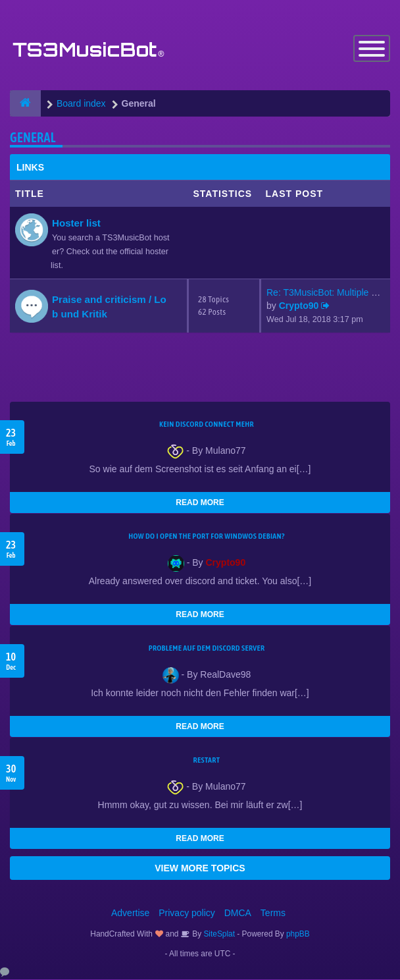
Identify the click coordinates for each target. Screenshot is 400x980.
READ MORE (200, 503)
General (33, 138)
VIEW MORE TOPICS (200, 869)
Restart (207, 761)
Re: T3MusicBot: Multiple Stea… (333, 293)
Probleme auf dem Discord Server (207, 649)
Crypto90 (299, 306)
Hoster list (76, 224)
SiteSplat (218, 935)
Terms (273, 913)
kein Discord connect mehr (207, 425)
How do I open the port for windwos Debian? (207, 537)
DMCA (238, 913)
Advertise (130, 913)
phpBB (298, 935)
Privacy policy (187, 913)
